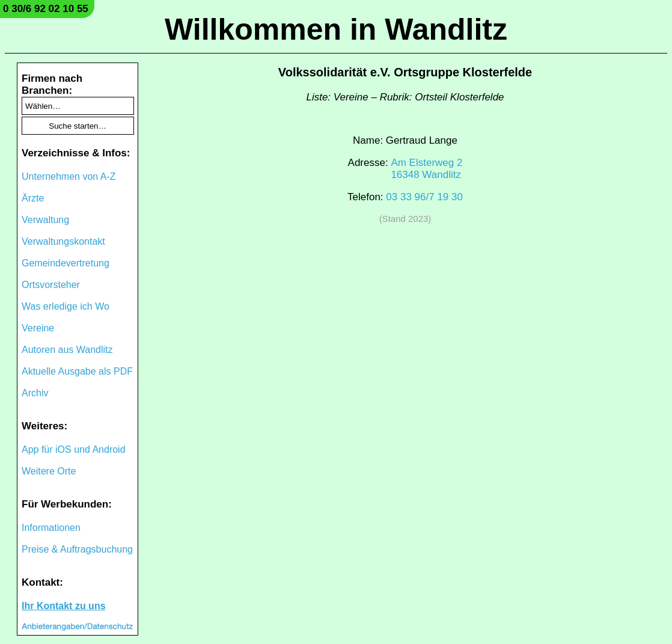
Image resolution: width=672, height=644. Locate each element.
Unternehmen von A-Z (69, 176)
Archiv (35, 393)
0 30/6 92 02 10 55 (46, 9)
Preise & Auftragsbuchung (77, 549)
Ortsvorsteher (51, 285)
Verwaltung (45, 220)
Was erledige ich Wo (66, 306)
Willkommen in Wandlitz (336, 29)
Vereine (38, 328)
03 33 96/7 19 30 (424, 197)
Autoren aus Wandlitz (67, 350)
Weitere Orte (49, 471)
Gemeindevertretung (66, 263)
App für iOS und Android (74, 449)
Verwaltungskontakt (63, 241)
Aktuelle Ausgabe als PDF (77, 371)
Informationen (51, 528)
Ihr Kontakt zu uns (64, 606)
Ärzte (33, 198)
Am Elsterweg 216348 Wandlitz (426, 169)
